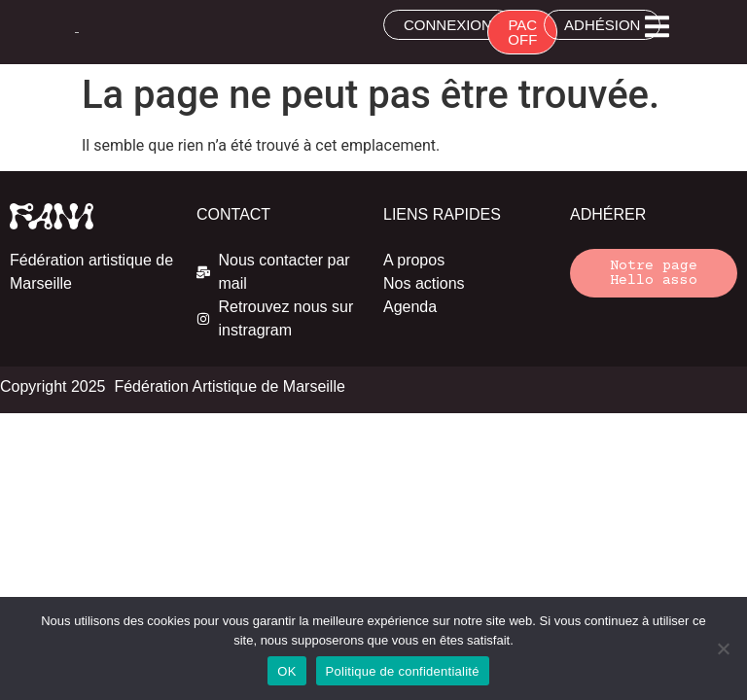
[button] (657, 27)
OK (286, 671)
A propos (414, 260)
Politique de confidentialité (403, 671)
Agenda (410, 307)
